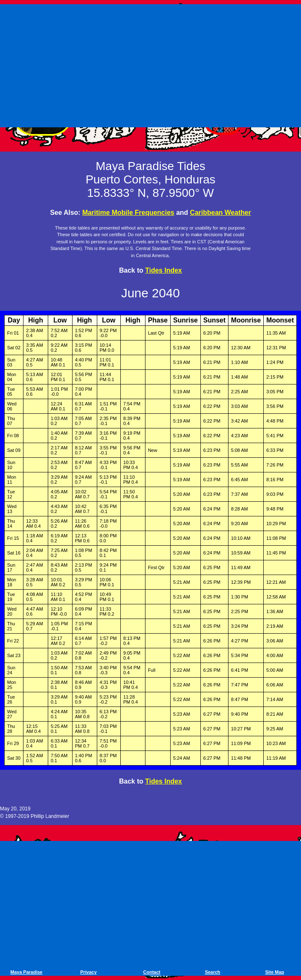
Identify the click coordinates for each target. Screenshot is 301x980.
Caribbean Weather (221, 213)
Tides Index (163, 270)
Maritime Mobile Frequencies (128, 213)
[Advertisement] (152, 64)
